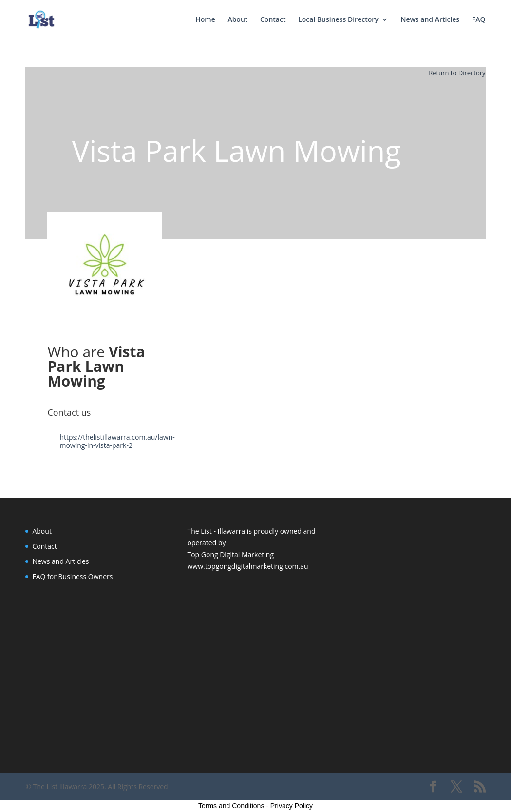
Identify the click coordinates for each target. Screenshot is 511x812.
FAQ (479, 20)
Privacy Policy (292, 806)
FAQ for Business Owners (72, 576)
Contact (273, 20)
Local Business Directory (338, 20)
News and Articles (430, 20)
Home (205, 20)
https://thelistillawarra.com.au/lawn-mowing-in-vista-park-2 (117, 441)
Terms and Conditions (231, 806)
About (237, 20)
